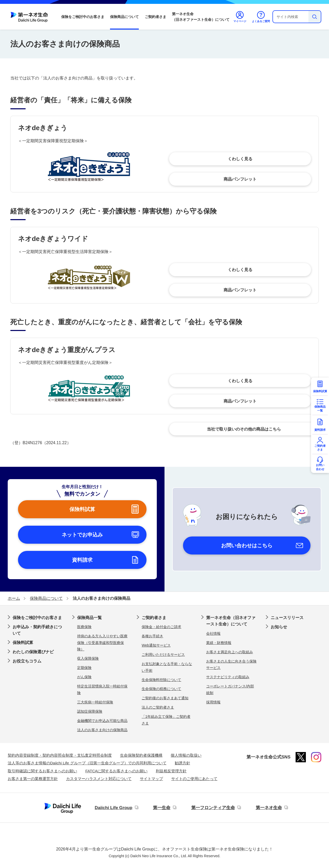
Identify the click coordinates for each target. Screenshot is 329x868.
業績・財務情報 (219, 643)
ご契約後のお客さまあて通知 (165, 698)
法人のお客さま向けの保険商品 (102, 730)
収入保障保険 (88, 658)
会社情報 (213, 633)
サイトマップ (151, 779)
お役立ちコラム (27, 661)
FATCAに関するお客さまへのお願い (116, 771)
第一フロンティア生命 (213, 808)
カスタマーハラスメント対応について (99, 779)
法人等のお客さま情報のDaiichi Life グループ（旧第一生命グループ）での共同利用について (87, 763)
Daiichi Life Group (113, 808)
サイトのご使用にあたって (194, 779)
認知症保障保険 (90, 711)
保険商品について (124, 17)
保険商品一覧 (89, 618)
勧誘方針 (182, 763)
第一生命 (162, 808)
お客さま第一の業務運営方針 (33, 779)
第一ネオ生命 (269, 808)
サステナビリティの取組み (228, 677)
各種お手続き (152, 636)
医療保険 (84, 627)
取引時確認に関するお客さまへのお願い (42, 771)
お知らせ (279, 627)
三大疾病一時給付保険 (95, 702)
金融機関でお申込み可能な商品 (102, 721)
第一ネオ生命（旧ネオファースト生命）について (201, 17)
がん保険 (84, 677)
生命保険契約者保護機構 (141, 755)
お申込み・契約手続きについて (37, 630)
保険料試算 (23, 643)
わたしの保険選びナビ (33, 652)
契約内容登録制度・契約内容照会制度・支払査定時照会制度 (60, 755)
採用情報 (213, 702)
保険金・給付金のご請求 (161, 627)
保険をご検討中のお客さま (83, 17)
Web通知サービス (156, 645)
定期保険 (84, 668)
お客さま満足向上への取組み (230, 652)
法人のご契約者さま (158, 707)
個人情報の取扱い (186, 755)
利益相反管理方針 (171, 771)
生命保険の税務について (161, 689)
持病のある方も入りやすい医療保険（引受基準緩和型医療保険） (102, 643)
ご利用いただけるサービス (163, 655)
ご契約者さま (156, 17)
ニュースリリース (287, 618)
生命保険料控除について (161, 680)
